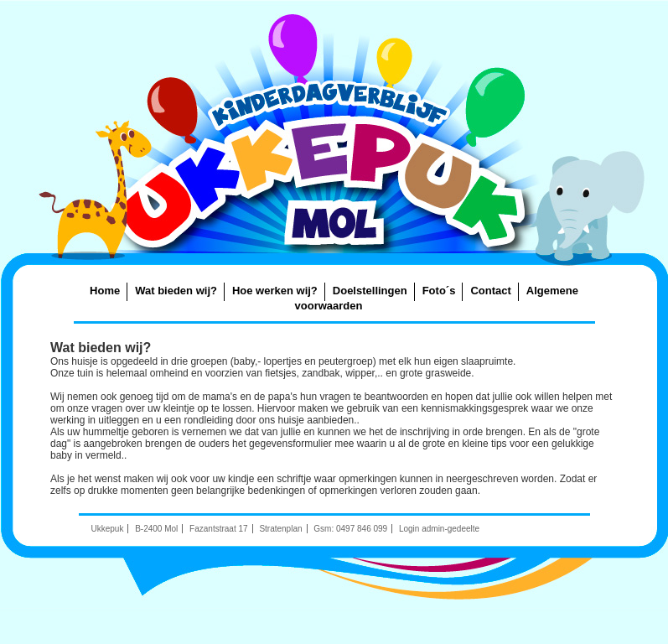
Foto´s (439, 291)
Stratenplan (280, 529)
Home (105, 291)
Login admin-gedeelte (439, 529)
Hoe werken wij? (275, 291)
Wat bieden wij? (176, 291)
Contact (490, 291)
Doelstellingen (370, 291)
